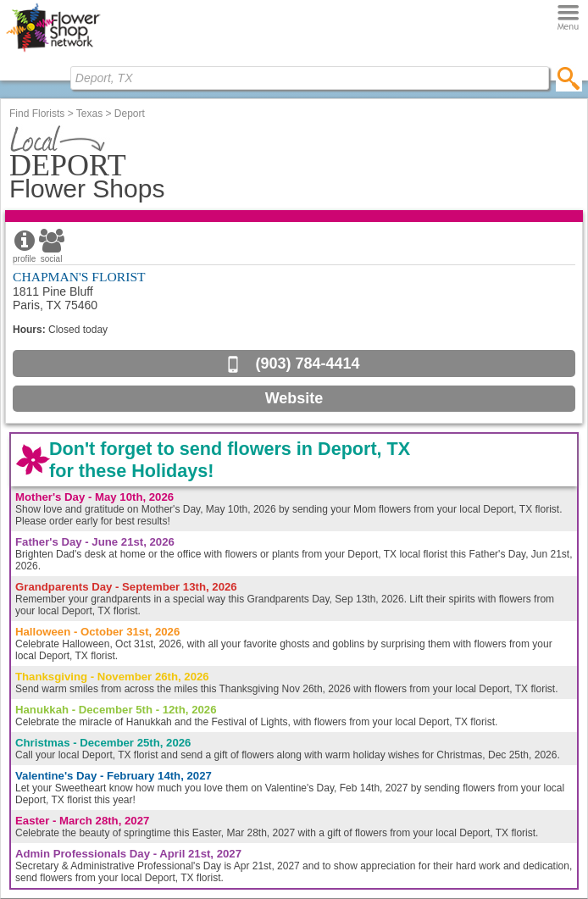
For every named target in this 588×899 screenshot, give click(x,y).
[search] (569, 78)
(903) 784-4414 (307, 363)
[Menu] (568, 18)
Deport (130, 114)
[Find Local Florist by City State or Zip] (310, 78)
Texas (89, 114)
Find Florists (37, 114)
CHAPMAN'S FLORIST (79, 277)
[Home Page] (53, 52)
